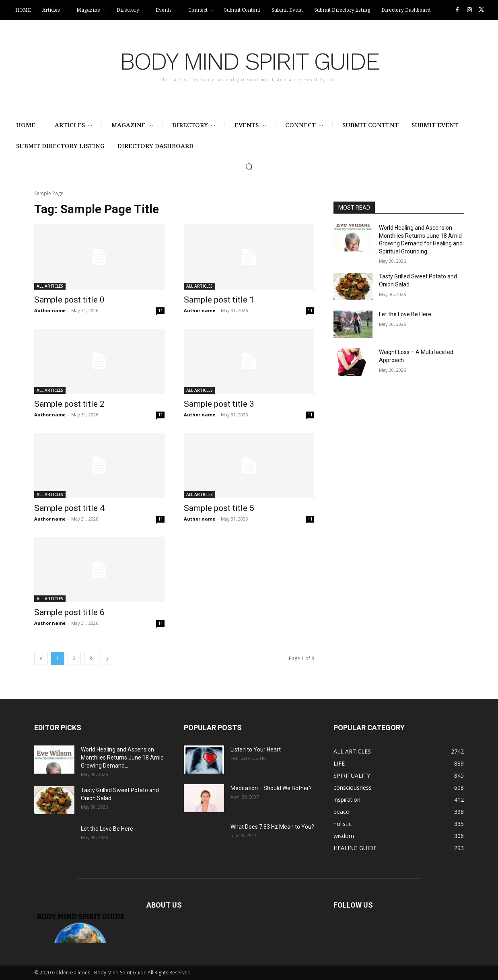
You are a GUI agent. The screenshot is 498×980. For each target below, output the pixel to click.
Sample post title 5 (219, 508)
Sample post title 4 (69, 508)
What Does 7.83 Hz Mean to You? (272, 827)
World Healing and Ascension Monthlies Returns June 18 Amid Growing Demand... (122, 758)
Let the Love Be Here (405, 314)
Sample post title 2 (69, 404)
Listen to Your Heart (256, 749)
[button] (249, 167)
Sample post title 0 (69, 300)
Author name (50, 310)
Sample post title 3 (219, 404)
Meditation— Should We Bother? (271, 788)
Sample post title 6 (69, 612)
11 (161, 311)
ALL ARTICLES (50, 286)
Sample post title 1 (219, 300)
